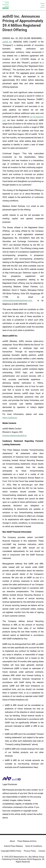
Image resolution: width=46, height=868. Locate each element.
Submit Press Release (13, 846)
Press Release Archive (27, 841)
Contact (42, 851)
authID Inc (7, 42)
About (12, 841)
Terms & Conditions (34, 846)
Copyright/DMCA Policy (11, 851)
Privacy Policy (30, 851)
